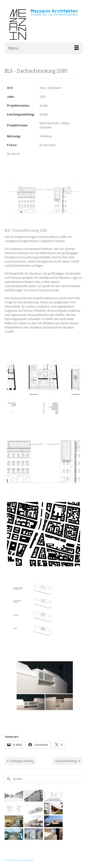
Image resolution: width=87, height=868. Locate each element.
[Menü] (43, 48)
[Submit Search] (8, 779)
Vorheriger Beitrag (22, 761)
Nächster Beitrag (66, 761)
